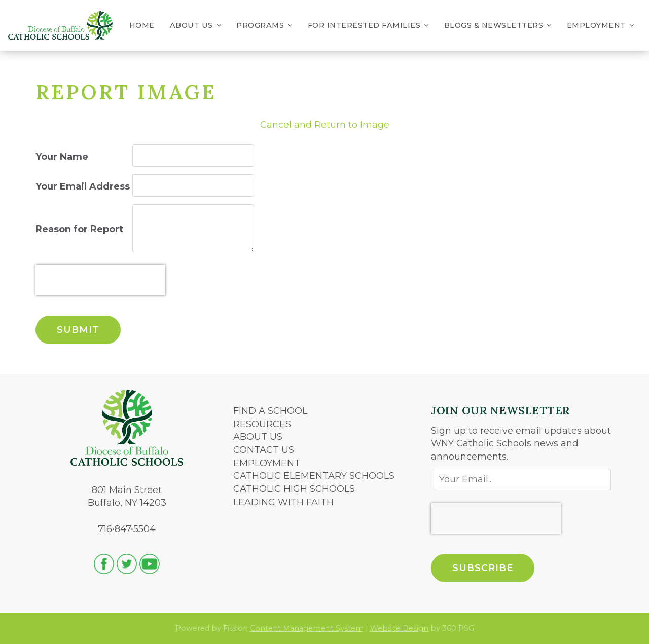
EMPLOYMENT (267, 463)
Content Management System (307, 628)
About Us (196, 26)
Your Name (62, 157)
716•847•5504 (127, 529)
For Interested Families (368, 26)
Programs (264, 26)
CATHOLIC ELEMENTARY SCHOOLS (314, 476)
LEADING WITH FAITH (283, 502)
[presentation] (100, 280)
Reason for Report (79, 229)
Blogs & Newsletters (498, 26)
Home (142, 25)
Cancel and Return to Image (325, 125)
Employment (601, 26)
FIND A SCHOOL (270, 411)
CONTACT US (264, 450)
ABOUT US (258, 437)
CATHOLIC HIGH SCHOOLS (294, 489)
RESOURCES (262, 424)
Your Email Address (83, 186)
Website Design (399, 628)
